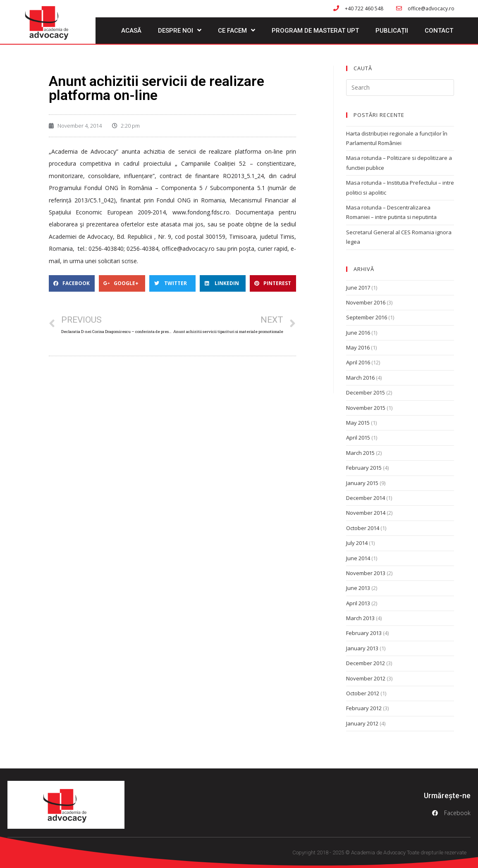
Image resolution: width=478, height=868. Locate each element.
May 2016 (358, 347)
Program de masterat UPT (315, 31)
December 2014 (366, 498)
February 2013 (364, 633)
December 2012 (366, 663)
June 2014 (358, 558)
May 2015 (358, 423)
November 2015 (366, 408)
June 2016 (358, 333)
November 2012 (366, 678)
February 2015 (364, 468)
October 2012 (363, 693)
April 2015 (358, 438)
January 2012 (362, 723)
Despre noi (180, 30)
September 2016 (367, 317)
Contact (439, 31)
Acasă (131, 31)
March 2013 (360, 618)
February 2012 (364, 708)
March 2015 (360, 453)
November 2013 (366, 573)
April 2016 (358, 362)
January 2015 (362, 483)
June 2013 (358, 588)
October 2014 (363, 528)
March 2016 (360, 378)
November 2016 (366, 302)
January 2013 (362, 648)
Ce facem (237, 30)
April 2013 (358, 603)
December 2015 (366, 392)
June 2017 (358, 288)
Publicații (392, 31)
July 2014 (357, 543)
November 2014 (366, 513)
